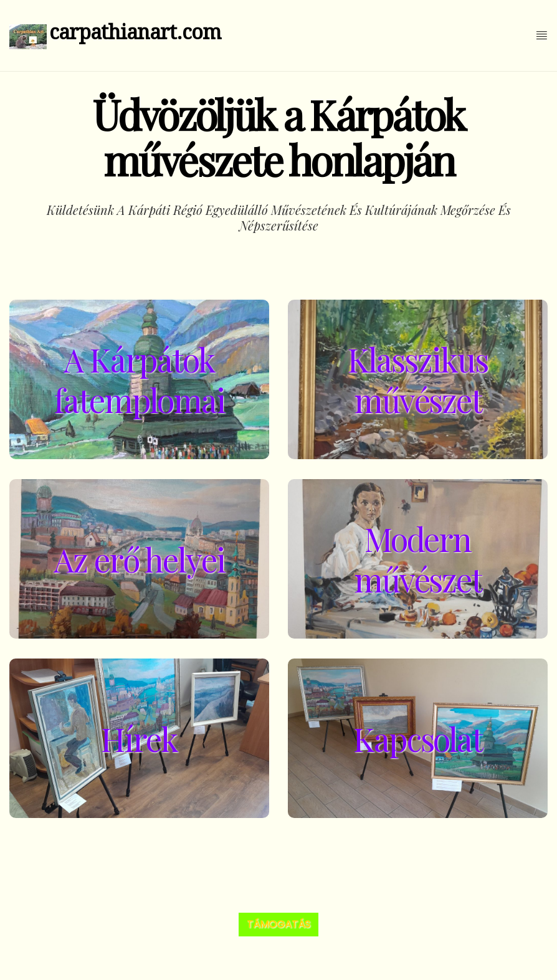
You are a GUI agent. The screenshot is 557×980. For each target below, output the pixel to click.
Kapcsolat (418, 739)
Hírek (139, 739)
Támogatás (278, 924)
